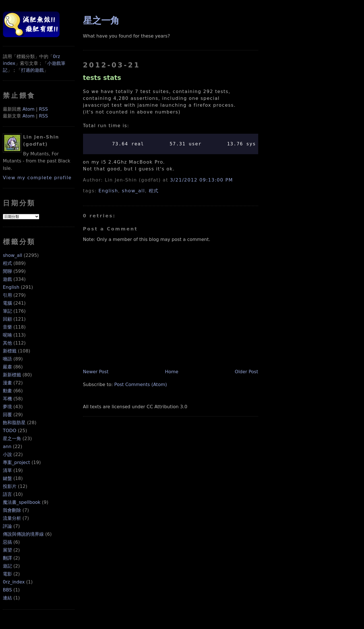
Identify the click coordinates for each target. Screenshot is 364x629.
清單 (7, 470)
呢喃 (7, 335)
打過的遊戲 (32, 70)
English (11, 287)
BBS (7, 590)
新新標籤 (12, 375)
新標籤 (10, 351)
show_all (13, 255)
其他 (7, 343)
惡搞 (7, 542)
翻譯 (7, 558)
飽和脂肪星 (14, 423)
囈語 (7, 359)
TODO (10, 431)
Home (172, 372)
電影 (7, 574)
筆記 (7, 311)
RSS (43, 109)
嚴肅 (7, 367)
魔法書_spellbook (22, 502)
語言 (7, 494)
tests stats (102, 78)
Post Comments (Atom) (141, 384)
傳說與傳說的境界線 (23, 534)
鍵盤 (7, 478)
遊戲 (7, 279)
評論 (7, 526)
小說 (7, 454)
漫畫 (7, 383)
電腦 (7, 303)
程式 (7, 263)
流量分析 (12, 518)
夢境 (7, 407)
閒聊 (7, 271)
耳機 (7, 399)
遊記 (7, 566)
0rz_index (14, 582)
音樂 (7, 327)
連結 (7, 598)
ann (7, 447)
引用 (7, 295)
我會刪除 (12, 510)
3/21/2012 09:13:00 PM (201, 180)
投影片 (10, 486)
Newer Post (96, 372)
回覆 (7, 415)
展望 (7, 550)
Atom (28, 109)
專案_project (16, 462)
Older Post (247, 372)
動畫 (7, 391)
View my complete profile (37, 178)
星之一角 (12, 439)
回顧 (7, 319)
